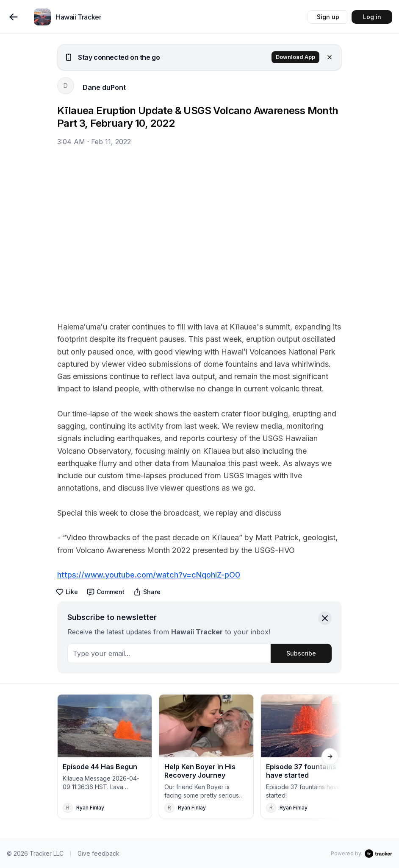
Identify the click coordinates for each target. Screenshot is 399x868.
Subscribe (301, 653)
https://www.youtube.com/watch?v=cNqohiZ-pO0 (149, 575)
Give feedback (98, 853)
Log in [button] (372, 17)
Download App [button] (295, 57)
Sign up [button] (328, 17)
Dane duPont (104, 87)
